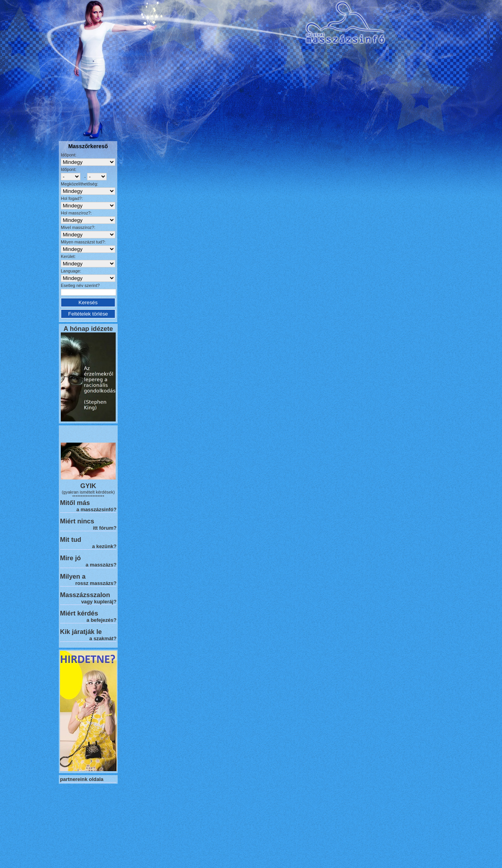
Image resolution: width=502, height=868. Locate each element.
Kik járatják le (81, 632)
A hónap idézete (88, 329)
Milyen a (73, 576)
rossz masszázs (94, 583)
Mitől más (75, 503)
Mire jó (70, 558)
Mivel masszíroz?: (78, 227)
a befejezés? (102, 620)
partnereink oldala (82, 779)
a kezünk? (104, 546)
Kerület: (68, 256)
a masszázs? (101, 565)
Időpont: (69, 155)
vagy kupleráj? (99, 602)
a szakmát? (103, 638)
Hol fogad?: (72, 198)
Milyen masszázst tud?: (83, 242)
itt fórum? (105, 528)
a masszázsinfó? (96, 509)
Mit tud (71, 539)
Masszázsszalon (85, 595)
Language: (71, 271)
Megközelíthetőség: (79, 184)
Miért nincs (77, 521)
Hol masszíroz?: (76, 213)
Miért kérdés (79, 613)
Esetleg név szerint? (80, 285)
